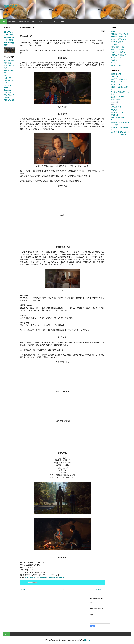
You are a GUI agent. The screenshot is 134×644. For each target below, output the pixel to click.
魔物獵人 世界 (116, 65)
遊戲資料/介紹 (24, 22)
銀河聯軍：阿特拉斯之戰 (119, 34)
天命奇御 (114, 60)
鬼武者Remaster (116, 85)
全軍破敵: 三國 (116, 107)
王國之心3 (114, 102)
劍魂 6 (7, 75)
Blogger (87, 640)
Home (3, 22)
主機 (54, 22)
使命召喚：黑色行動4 (118, 37)
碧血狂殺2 (114, 105)
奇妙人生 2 (8, 78)
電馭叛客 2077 (116, 74)
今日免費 (61, 22)
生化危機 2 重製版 (117, 112)
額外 (48, 22)
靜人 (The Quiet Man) (118, 97)
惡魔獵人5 (114, 115)
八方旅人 (114, 63)
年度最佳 (41, 22)
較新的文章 (25, 590)
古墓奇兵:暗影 (9, 100)
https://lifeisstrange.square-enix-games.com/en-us (44, 577)
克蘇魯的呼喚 (115, 99)
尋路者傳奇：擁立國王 (119, 52)
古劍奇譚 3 (114, 110)
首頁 (63, 590)
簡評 (33, 22)
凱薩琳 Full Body (117, 82)
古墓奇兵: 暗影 (116, 57)
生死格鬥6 (114, 77)
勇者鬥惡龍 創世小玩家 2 (120, 79)
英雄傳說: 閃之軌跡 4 (118, 55)
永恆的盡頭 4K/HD (117, 47)
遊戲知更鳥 (11, 6)
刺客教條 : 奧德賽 (117, 42)
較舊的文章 (100, 590)
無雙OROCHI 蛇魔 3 (118, 50)
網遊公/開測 (12, 22)
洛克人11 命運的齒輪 (118, 39)
